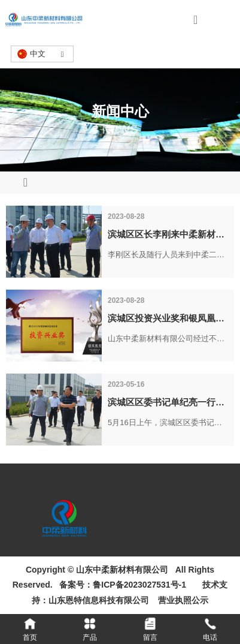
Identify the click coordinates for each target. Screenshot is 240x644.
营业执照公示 (181, 600)
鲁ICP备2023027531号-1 (139, 585)
